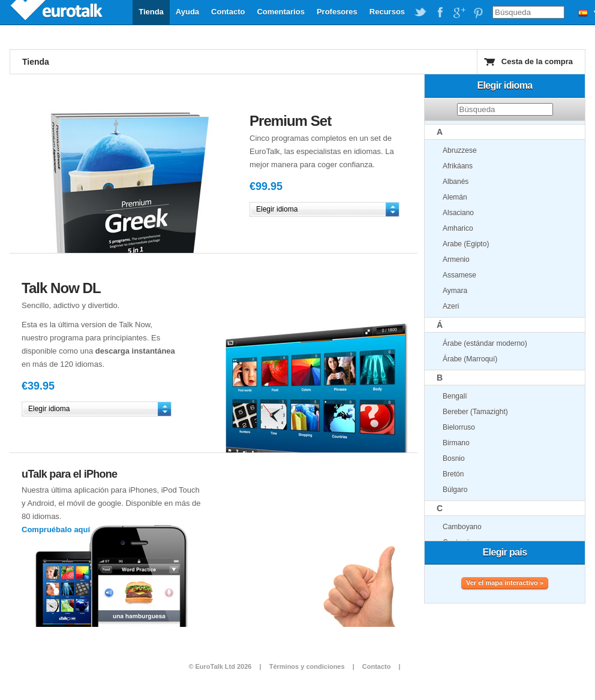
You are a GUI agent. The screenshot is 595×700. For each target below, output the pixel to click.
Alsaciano (458, 213)
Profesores (337, 12)
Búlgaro (455, 490)
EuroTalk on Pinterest (478, 13)
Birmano (456, 443)
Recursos (387, 12)
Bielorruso (459, 427)
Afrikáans (458, 166)
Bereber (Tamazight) (475, 412)
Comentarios (280, 12)
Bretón (453, 474)
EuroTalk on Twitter (420, 13)
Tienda (151, 12)
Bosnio (454, 458)
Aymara (455, 291)
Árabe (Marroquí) (470, 359)
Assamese (459, 275)
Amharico (458, 228)
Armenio (456, 260)
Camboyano (462, 527)
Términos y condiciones (307, 666)
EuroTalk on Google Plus (459, 13)
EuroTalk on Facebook (440, 13)
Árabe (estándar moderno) (485, 343)
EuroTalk (58, 12)
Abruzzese (460, 150)
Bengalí (455, 396)
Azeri (451, 306)
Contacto (228, 12)
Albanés (456, 182)
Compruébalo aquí (56, 529)
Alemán (455, 197)
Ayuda (187, 12)
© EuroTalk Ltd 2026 (220, 666)
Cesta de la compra (537, 61)
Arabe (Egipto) (466, 244)
